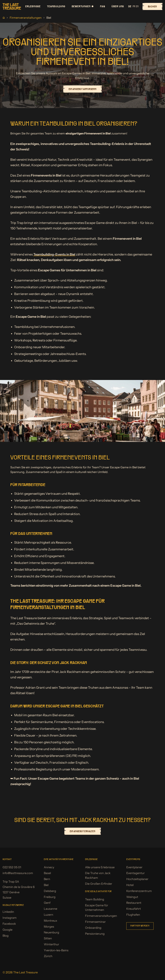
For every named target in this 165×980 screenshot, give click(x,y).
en (137, 6)
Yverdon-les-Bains (56, 950)
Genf (47, 903)
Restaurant (134, 903)
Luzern (49, 915)
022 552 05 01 (12, 867)
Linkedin (8, 912)
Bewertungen (83, 6)
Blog (6, 936)
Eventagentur (136, 873)
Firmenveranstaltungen (26, 18)
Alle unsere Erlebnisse (100, 867)
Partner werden (140, 926)
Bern (47, 879)
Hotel (130, 885)
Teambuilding (56, 6)
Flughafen (133, 915)
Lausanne (51, 909)
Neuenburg (51, 932)
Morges (49, 927)
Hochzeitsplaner (137, 879)
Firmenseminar (95, 922)
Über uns (118, 6)
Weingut (132, 897)
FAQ (102, 6)
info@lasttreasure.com (18, 873)
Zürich (48, 956)
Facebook (9, 924)
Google (7, 930)
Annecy (49, 867)
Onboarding (93, 928)
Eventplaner (134, 867)
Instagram (10, 918)
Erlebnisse (33, 6)
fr (134, 6)
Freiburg (50, 897)
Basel (47, 873)
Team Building (95, 899)
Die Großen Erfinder (99, 884)
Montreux (51, 921)
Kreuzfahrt (134, 909)
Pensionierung (95, 934)
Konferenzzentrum (139, 891)
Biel (46, 885)
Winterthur (51, 944)
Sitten (48, 938)
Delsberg (50, 891)
